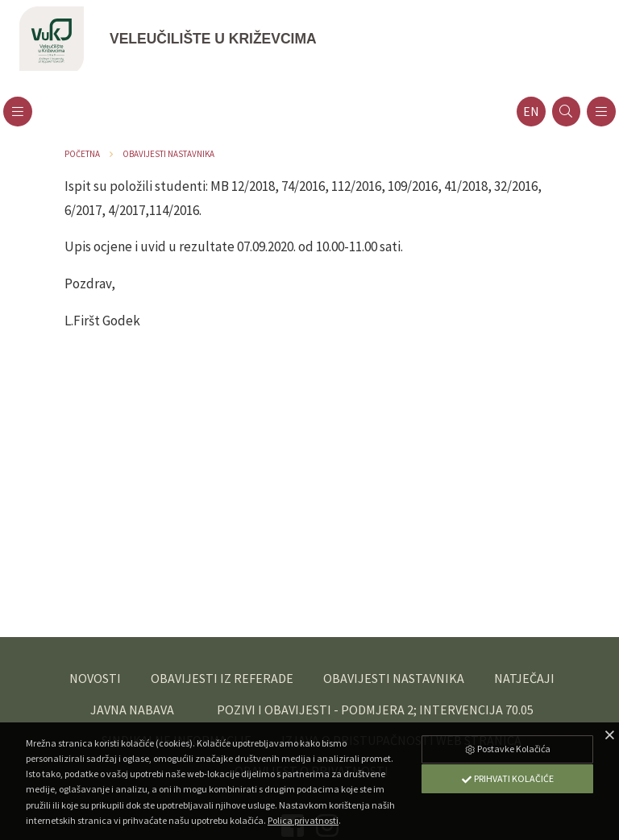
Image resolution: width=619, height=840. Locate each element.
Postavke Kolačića (507, 749)
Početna (82, 154)
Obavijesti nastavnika (168, 154)
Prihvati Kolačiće (507, 778)
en (531, 112)
